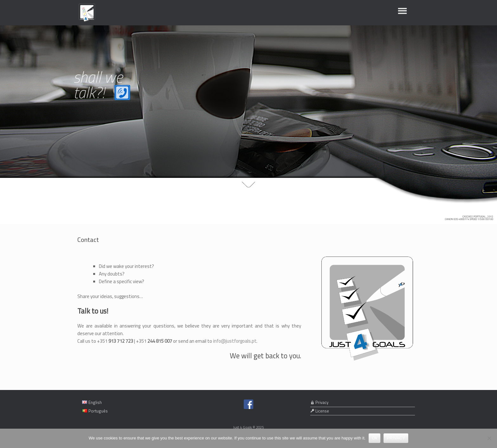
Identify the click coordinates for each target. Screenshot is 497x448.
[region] (248, 125)
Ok (374, 438)
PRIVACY (396, 438)
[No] (489, 438)
